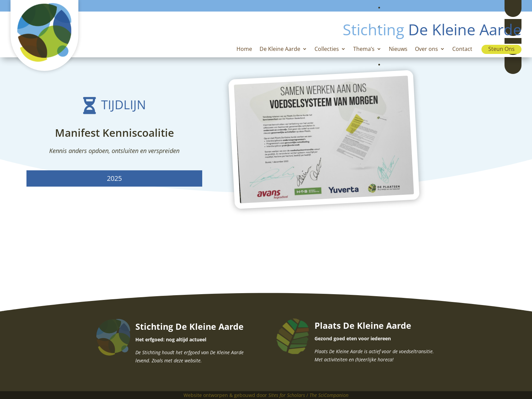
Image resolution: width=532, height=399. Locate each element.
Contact (462, 50)
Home (244, 50)
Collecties (327, 50)
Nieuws (398, 50)
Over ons (426, 50)
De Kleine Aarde (280, 50)
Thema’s (364, 50)
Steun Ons (501, 49)
